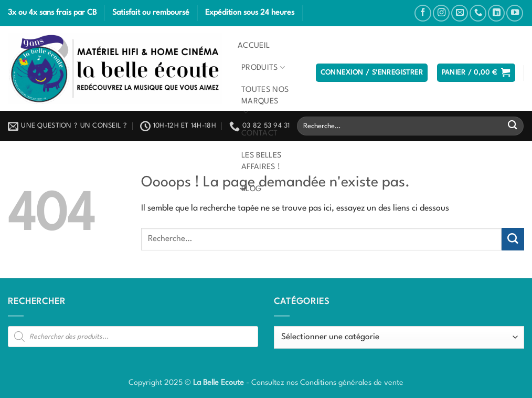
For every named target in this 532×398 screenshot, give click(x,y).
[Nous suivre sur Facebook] (423, 13)
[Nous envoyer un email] (460, 13)
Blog (251, 189)
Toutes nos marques (265, 102)
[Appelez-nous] (478, 13)
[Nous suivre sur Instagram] (441, 13)
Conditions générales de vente (352, 383)
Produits (263, 67)
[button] (372, 73)
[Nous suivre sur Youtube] (515, 13)
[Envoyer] (512, 126)
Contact (259, 133)
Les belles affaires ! (261, 161)
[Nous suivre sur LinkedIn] (496, 13)
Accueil (254, 46)
